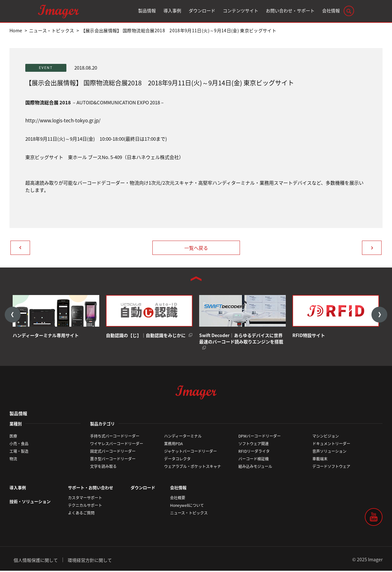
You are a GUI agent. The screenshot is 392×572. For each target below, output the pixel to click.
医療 (13, 437)
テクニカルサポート (85, 506)
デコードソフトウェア (331, 468)
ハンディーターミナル (183, 437)
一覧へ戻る (196, 248)
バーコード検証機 (254, 460)
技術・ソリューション (30, 502)
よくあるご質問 (81, 514)
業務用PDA (173, 445)
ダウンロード (143, 489)
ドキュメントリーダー (331, 445)
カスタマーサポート (85, 499)
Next (379, 315)
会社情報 (178, 489)
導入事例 (18, 489)
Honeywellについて (187, 506)
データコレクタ (177, 460)
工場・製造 (19, 452)
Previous (13, 315)
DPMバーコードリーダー (260, 437)
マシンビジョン (326, 437)
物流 (13, 460)
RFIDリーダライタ (254, 452)
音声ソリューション (329, 452)
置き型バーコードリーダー (113, 460)
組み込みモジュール (255, 468)
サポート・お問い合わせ (91, 489)
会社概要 (178, 499)
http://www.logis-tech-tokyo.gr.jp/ (63, 120)
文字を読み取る (103, 468)
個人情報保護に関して (36, 561)
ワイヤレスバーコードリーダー (117, 445)
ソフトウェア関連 (254, 445)
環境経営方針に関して (90, 561)
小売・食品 (19, 445)
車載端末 (320, 460)
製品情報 (18, 414)
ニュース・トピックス (189, 514)
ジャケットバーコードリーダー (190, 452)
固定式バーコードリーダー (113, 452)
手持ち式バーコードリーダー (115, 437)
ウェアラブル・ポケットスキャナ (193, 468)
